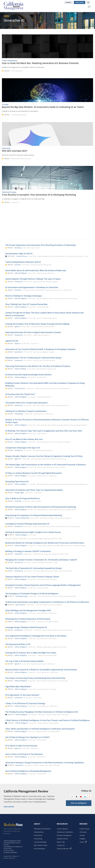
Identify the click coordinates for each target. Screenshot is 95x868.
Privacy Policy (12, 858)
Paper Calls (61, 842)
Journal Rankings (40, 842)
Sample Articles (62, 839)
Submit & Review (64, 849)
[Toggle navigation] (89, 7)
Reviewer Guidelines (64, 835)
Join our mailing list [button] (79, 803)
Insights (82, 839)
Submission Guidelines (65, 832)
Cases (83, 842)
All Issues (83, 832)
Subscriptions (39, 832)
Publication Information (42, 829)
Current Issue (84, 829)
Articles (82, 835)
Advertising (38, 839)
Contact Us (61, 845)
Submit (69, 2)
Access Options (62, 829)
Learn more (9, 807)
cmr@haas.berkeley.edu (10, 852)
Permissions (38, 835)
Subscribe (80, 2)
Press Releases (39, 849)
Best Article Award (41, 845)
